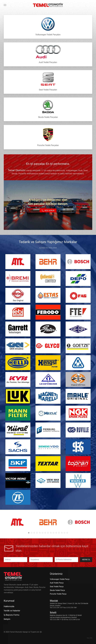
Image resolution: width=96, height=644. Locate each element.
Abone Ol (86, 560)
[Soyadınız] (41, 560)
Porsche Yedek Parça (58, 594)
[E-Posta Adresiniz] (66, 560)
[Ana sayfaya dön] (48, 5)
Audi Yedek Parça (57, 583)
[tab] (29, 533)
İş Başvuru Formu (11, 615)
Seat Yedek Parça (57, 587)
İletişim (7, 619)
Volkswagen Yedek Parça (60, 579)
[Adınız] (15, 560)
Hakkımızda (9, 606)
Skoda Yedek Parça (57, 590)
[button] (5, 5)
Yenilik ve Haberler (12, 611)
